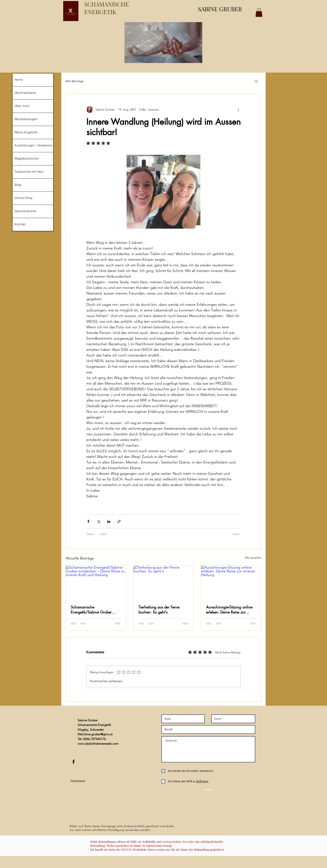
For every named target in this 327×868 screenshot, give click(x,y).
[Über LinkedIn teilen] (109, 521)
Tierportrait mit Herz (29, 172)
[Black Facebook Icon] (74, 762)
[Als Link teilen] (119, 521)
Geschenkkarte (25, 211)
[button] (256, 81)
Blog (18, 185)
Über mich (22, 106)
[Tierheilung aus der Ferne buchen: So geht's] (164, 582)
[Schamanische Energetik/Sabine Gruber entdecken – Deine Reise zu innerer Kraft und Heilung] (96, 582)
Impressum (78, 780)
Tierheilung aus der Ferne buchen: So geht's (159, 610)
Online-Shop (24, 198)
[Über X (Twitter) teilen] (99, 521)
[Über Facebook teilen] (88, 521)
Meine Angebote (26, 132)
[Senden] (208, 790)
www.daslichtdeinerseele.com (98, 744)
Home (19, 80)
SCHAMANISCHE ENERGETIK (107, 8)
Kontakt (20, 224)
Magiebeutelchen (27, 159)
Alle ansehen (253, 558)
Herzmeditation (26, 93)
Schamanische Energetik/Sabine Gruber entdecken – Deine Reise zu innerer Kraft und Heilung (93, 610)
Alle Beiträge (74, 81)
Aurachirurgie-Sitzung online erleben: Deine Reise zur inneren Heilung (229, 610)
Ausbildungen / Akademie (33, 146)
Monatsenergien (26, 119)
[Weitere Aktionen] (238, 110)
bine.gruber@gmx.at (99, 734)
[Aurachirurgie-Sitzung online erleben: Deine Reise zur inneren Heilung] (231, 582)
